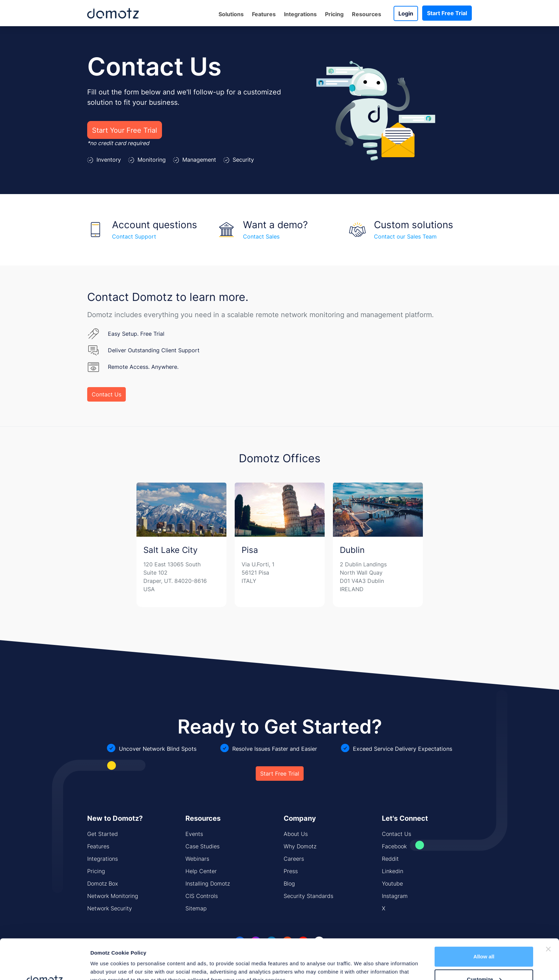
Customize (484, 939)
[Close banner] (548, 909)
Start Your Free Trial (125, 130)
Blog (289, 883)
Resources (367, 14)
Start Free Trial (447, 13)
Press (291, 871)
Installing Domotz (208, 883)
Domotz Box (103, 883)
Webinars (197, 859)
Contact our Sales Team (405, 236)
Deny (484, 962)
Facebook (394, 846)
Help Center (201, 871)
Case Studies (202, 846)
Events (194, 834)
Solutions (231, 14)
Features (264, 14)
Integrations (300, 14)
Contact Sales (261, 236)
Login (406, 13)
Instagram (395, 896)
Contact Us (106, 394)
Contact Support (134, 236)
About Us (296, 834)
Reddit (390, 859)
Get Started (103, 834)
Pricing (334, 14)
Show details (106, 959)
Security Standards (308, 896)
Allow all (484, 916)
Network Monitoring (113, 896)
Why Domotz (300, 846)
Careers (294, 859)
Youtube (392, 883)
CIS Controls (202, 896)
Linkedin (393, 871)
